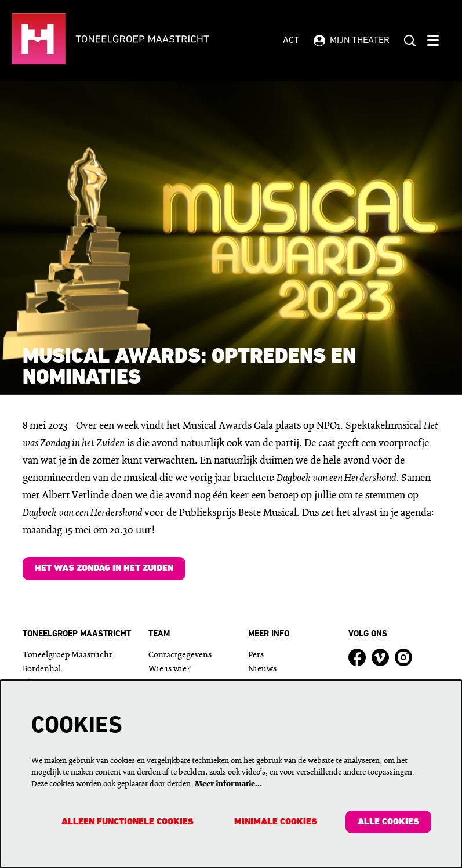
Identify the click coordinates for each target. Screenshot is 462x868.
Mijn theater (352, 41)
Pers (256, 655)
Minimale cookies (276, 822)
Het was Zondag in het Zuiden (104, 569)
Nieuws (262, 669)
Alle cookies (388, 822)
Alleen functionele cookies (128, 822)
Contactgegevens (180, 655)
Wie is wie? (170, 669)
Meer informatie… (228, 784)
